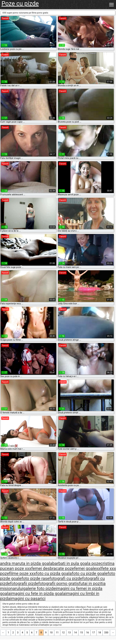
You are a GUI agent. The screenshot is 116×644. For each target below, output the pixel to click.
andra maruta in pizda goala (26, 563)
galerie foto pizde (39, 588)
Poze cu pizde (20, 4)
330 (106, 633)
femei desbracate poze (53, 568)
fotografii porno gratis (59, 583)
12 (63, 633)
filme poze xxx (22, 573)
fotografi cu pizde (66, 578)
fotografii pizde (24, 583)
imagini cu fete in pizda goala (38, 594)
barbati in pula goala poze (76, 563)
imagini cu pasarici (28, 599)
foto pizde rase (35, 578)
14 (75, 633)
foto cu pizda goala (54, 573)
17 (93, 633)
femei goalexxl (88, 568)
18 (100, 633)
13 (69, 633)
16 (87, 633)
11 (57, 633)
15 (81, 633)
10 (51, 633)
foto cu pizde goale (90, 573)
